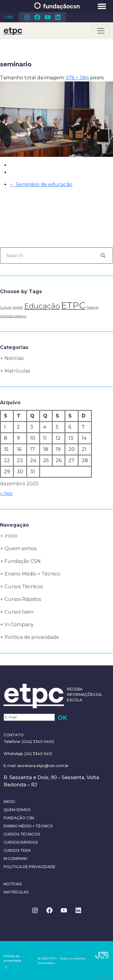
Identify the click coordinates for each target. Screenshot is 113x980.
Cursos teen (19, 612)
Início (11, 536)
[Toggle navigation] (101, 31)
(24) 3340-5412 (38, 754)
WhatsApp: (14, 754)
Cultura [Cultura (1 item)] (6, 308)
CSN (9, 17)
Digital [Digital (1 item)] (18, 308)
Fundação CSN (23, 561)
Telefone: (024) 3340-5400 (29, 742)
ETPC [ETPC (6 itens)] (73, 305)
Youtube (48, 17)
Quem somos (20, 549)
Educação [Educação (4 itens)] (42, 306)
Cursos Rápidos (23, 599)
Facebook (37, 17)
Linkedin (58, 17)
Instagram (27, 17)
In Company (19, 625)
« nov (6, 493)
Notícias (14, 358)
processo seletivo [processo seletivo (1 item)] (13, 316)
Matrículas (17, 371)
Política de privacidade (32, 637)
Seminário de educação (41, 184)
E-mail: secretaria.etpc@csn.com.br (36, 766)
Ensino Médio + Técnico (32, 574)
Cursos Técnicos (24, 587)
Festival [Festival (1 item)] (93, 308)
